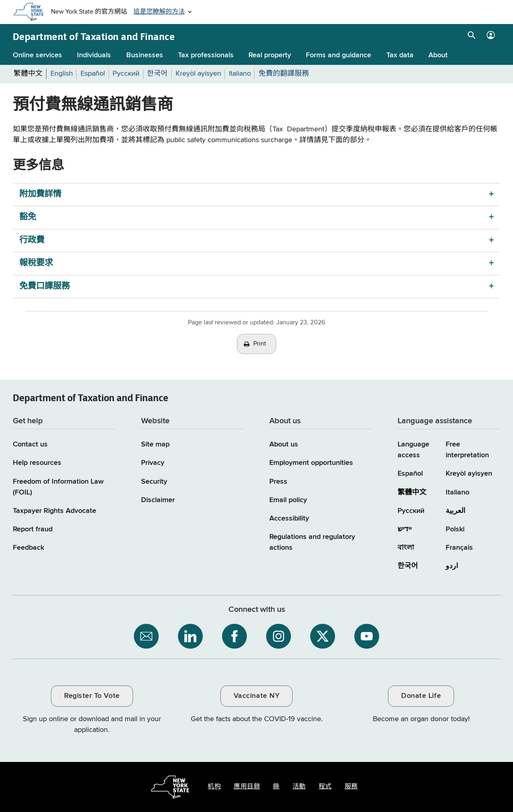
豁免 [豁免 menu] (28, 217)
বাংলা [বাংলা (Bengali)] (406, 548)
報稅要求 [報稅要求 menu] (36, 263)
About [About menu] (438, 55)
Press (278, 482)
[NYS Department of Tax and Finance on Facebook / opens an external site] (234, 636)
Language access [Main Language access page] (413, 450)
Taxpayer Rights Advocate (55, 511)
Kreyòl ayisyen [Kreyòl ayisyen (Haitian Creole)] (469, 474)
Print (260, 344)
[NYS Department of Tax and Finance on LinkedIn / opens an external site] (190, 636)
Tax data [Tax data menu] (400, 55)
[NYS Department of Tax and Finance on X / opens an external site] (323, 636)
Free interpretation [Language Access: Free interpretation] (467, 450)
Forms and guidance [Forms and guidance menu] (338, 55)
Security (154, 482)
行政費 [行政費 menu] (32, 240)
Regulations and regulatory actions (312, 542)
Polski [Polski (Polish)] (455, 529)
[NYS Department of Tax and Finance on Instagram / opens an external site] (279, 636)
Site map (155, 444)
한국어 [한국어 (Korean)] (408, 566)
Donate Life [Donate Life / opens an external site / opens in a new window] (421, 696)
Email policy (288, 500)
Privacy (153, 463)
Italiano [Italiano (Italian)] (457, 492)
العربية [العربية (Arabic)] (455, 511)
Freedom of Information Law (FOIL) (58, 487)
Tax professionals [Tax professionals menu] (206, 55)
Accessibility (289, 519)
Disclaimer (158, 500)
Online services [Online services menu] (37, 55)
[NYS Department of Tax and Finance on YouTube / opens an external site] (367, 636)
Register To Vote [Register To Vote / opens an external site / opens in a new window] (92, 696)
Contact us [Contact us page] (30, 444)
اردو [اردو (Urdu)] (452, 566)
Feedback (28, 548)
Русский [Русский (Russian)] (411, 511)
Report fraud (33, 529)
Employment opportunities (311, 463)
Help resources (37, 463)
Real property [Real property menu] (270, 55)
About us (284, 444)
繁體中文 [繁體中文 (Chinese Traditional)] (412, 492)
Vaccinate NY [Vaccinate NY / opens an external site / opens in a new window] (256, 696)
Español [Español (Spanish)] (410, 474)
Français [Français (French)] (459, 548)
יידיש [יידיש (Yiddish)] (405, 529)
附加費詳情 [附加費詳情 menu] (40, 194)
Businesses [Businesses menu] (145, 55)
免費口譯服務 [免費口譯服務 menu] (44, 286)
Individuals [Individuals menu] (94, 55)
